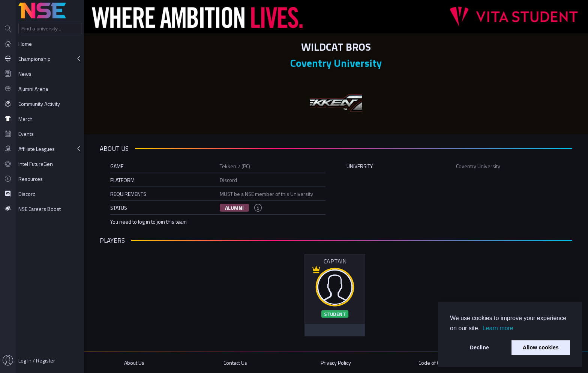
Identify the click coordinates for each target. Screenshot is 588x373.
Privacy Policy (336, 363)
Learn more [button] (498, 328)
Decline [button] (479, 347)
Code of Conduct (437, 363)
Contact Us (235, 363)
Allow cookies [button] (541, 347)
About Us (134, 363)
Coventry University (336, 63)
